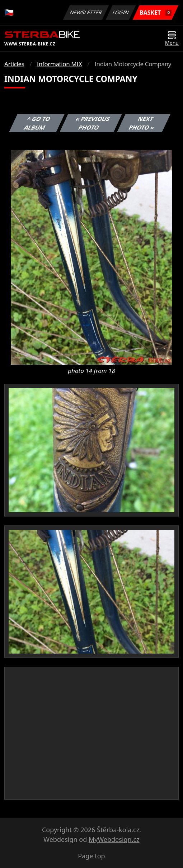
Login (121, 12)
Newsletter (86, 12)
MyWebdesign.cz (114, 839)
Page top (91, 856)
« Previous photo (93, 123)
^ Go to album (37, 123)
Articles (14, 64)
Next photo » (142, 123)
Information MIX (59, 64)
